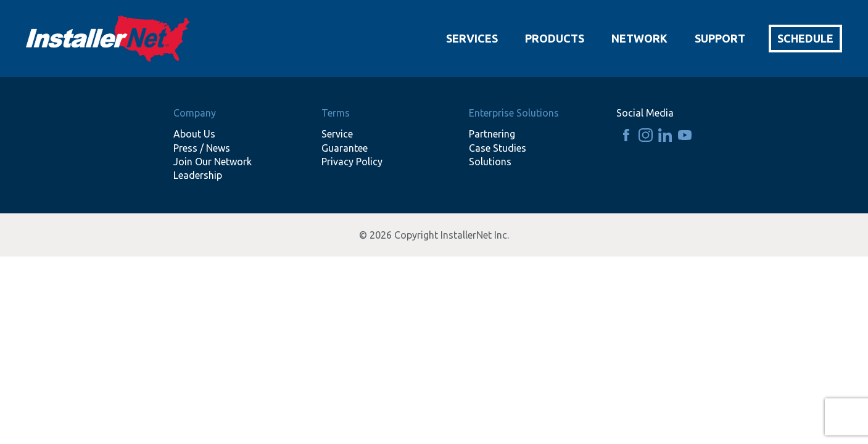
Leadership (198, 175)
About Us (194, 134)
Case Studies (498, 148)
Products (555, 38)
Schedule (805, 38)
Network (639, 38)
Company (195, 113)
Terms (336, 113)
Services (472, 38)
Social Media (645, 113)
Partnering (492, 134)
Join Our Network (213, 162)
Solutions (490, 162)
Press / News (202, 148)
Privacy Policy (352, 162)
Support (720, 38)
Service (337, 134)
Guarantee (345, 148)
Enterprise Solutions (514, 113)
